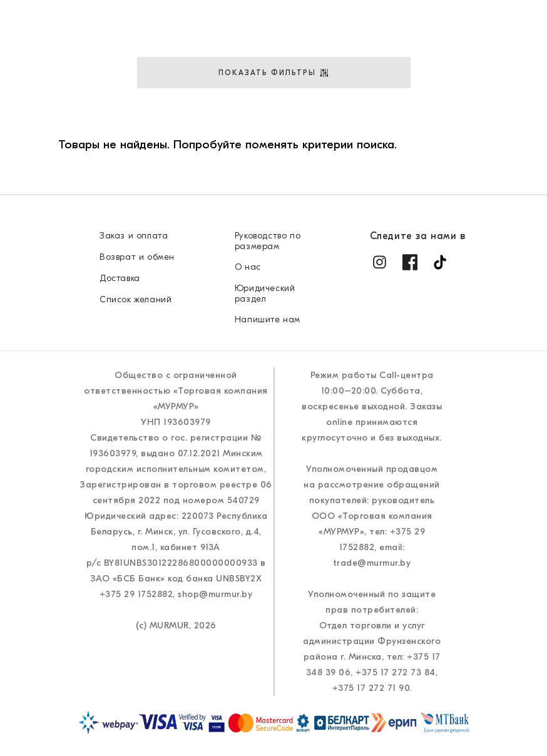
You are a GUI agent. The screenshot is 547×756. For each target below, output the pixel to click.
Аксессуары (265, 93)
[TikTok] (440, 262)
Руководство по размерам (268, 241)
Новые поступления (78, 93)
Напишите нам (268, 319)
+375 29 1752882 (136, 594)
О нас (219, 127)
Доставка (499, 93)
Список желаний (135, 299)
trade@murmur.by (372, 563)
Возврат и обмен (137, 257)
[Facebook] (410, 262)
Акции (340, 93)
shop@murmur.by (215, 594)
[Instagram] (380, 262)
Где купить (415, 93)
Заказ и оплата (134, 236)
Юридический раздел (265, 294)
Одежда (184, 93)
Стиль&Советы (303, 127)
